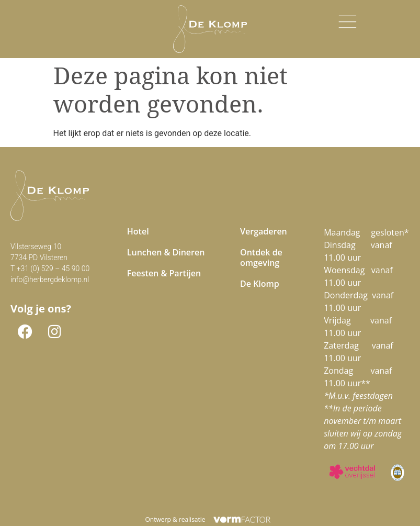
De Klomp (260, 284)
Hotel (138, 231)
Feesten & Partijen (164, 273)
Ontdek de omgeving (261, 258)
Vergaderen (264, 231)
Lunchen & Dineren (166, 252)
